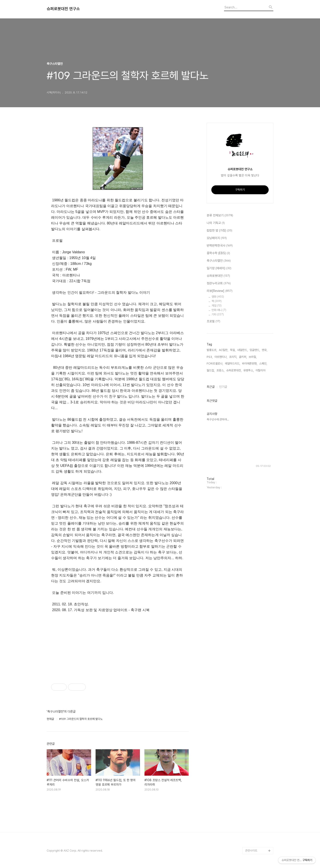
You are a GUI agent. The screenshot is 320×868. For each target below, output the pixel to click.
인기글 (223, 387)
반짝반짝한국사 (220, 246)
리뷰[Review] (220, 291)
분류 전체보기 (220, 216)
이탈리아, (261, 370)
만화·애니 (219, 310)
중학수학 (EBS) (218, 253)
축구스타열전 (219, 261)
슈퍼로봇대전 (218, 276)
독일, (233, 350)
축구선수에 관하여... (218, 419)
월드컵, (211, 370)
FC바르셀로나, (215, 364)
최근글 (211, 387)
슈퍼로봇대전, (234, 370)
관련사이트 (251, 851)
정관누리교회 (219, 283)
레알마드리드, (233, 364)
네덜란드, (243, 350)
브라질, (253, 357)
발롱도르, (212, 350)
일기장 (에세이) (219, 268)
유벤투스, (249, 370)
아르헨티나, (221, 357)
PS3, (210, 357)
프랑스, (220, 370)
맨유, (265, 350)
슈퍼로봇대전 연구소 (63, 9)
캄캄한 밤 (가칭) (219, 231)
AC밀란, (224, 350)
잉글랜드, (255, 350)
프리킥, (233, 357)
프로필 (213, 321)
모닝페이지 (217, 238)
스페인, (263, 364)
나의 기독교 (216, 223)
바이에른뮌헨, (250, 364)
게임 (217, 306)
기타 (218, 314)
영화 (218, 297)
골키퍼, (243, 357)
